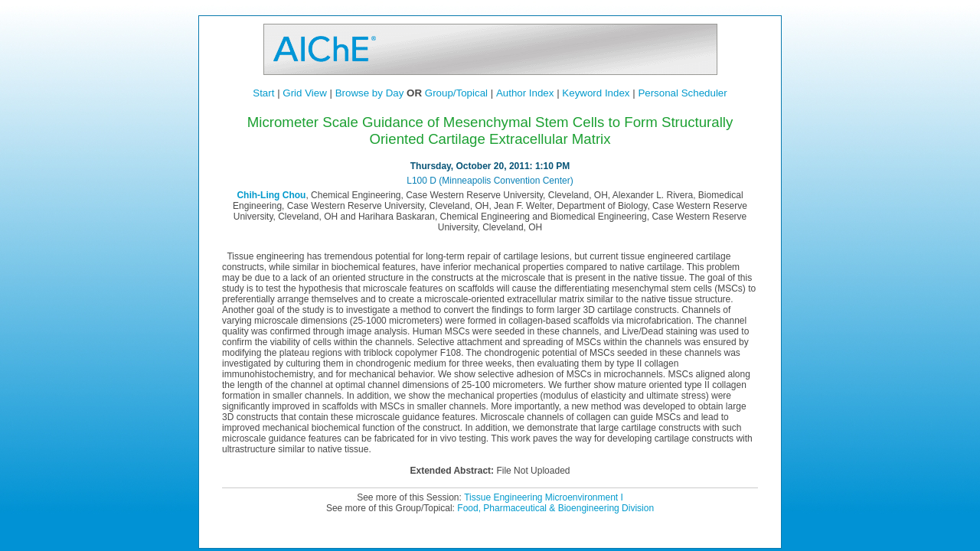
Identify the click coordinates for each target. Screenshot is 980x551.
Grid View (305, 93)
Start (263, 93)
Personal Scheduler (682, 93)
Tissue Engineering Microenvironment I (544, 497)
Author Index (525, 93)
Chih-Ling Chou (271, 195)
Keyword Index (596, 93)
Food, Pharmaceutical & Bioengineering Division (555, 508)
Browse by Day (370, 93)
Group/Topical (456, 93)
